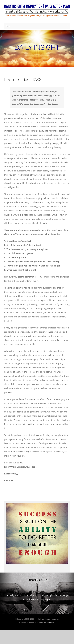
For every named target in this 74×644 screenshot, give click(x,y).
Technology (51, 622)
